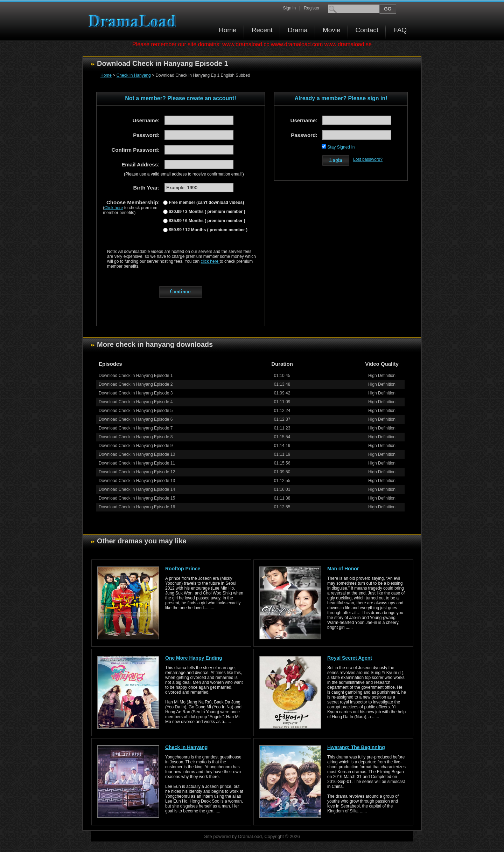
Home (228, 30)
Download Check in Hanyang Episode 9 (136, 446)
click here (210, 261)
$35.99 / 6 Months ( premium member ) (206, 221)
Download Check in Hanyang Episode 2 (136, 384)
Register (312, 8)
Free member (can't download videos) (206, 202)
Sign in (289, 8)
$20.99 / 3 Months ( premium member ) (206, 212)
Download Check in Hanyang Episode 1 (136, 376)
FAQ (400, 30)
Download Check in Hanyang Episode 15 (137, 498)
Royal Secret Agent (350, 658)
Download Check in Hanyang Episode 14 (137, 489)
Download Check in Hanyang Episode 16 (137, 507)
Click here (114, 208)
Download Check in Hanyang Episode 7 (136, 428)
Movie (332, 30)
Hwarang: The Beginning (356, 747)
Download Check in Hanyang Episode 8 (136, 437)
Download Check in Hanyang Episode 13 (137, 481)
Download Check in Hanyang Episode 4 (136, 402)
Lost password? (368, 159)
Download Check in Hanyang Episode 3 (136, 393)
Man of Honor (343, 569)
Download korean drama (134, 21)
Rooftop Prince (183, 569)
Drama (298, 30)
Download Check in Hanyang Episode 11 (137, 463)
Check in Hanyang (134, 75)
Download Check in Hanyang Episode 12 (137, 472)
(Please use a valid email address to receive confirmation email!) (184, 174)
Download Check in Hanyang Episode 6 (136, 419)
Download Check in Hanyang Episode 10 (137, 454)
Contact (367, 30)
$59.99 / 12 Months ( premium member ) (208, 230)
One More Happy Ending (194, 658)
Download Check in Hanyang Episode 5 (136, 411)
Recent (262, 30)
